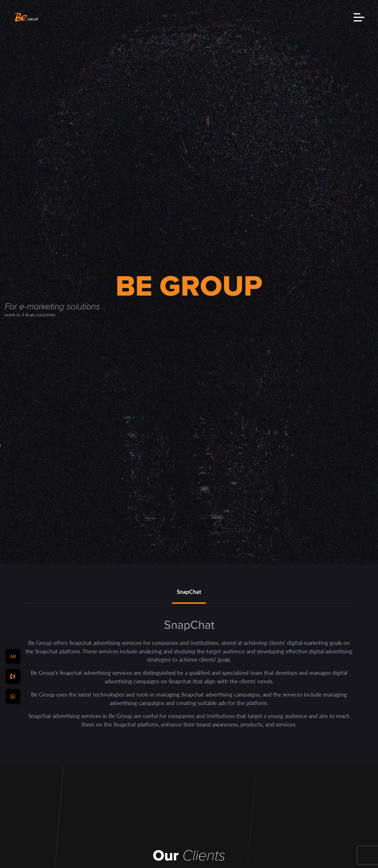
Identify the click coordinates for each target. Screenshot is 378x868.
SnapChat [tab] (189, 592)
